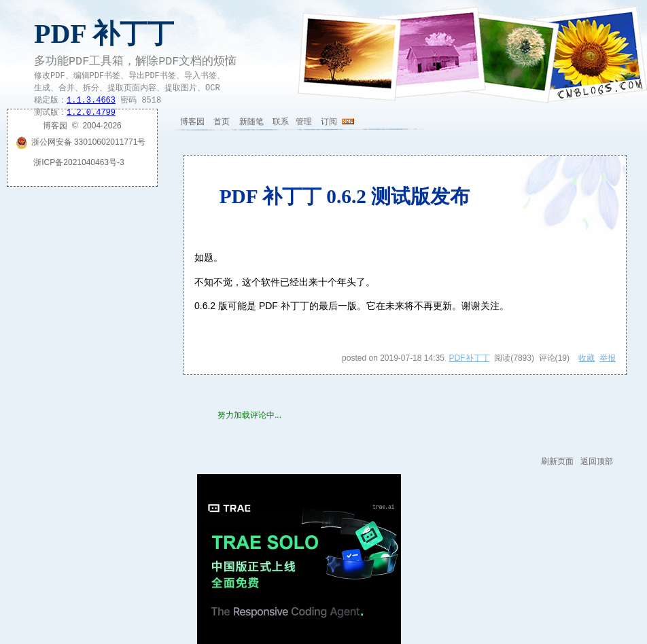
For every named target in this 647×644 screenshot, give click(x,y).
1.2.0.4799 (91, 113)
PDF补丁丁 (470, 358)
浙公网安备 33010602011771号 (81, 142)
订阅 (329, 122)
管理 (304, 122)
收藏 (587, 358)
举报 (608, 358)
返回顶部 (597, 461)
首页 (222, 122)
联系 (281, 122)
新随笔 (251, 122)
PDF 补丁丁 (104, 34)
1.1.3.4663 (91, 101)
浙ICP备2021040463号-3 (78, 162)
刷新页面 (557, 461)
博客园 (192, 122)
